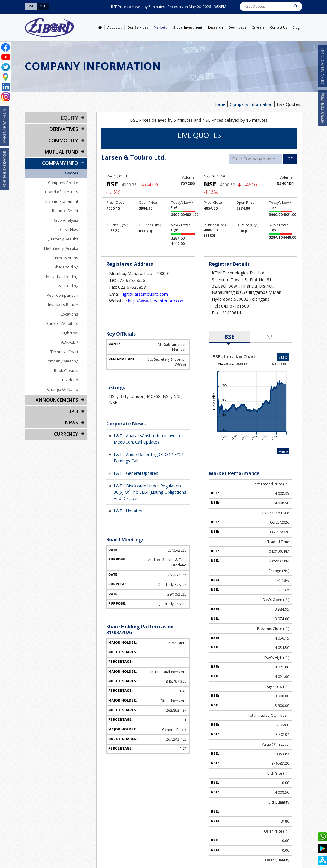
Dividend (70, 380)
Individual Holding (62, 277)
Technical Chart (64, 352)
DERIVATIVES (64, 129)
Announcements (57, 400)
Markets (160, 27)
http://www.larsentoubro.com (156, 301)
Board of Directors (62, 192)
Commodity (63, 140)
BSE (229, 337)
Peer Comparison (62, 295)
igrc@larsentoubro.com (145, 294)
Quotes (71, 173)
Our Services (138, 27)
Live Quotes (289, 104)
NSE (272, 337)
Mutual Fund (61, 152)
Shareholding (66, 267)
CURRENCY (66, 434)
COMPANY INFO (60, 163)
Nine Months (67, 258)
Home (219, 104)
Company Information (251, 104)
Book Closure (66, 370)
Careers (258, 27)
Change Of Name (63, 389)
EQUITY (70, 118)
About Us (115, 27)
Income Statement (62, 201)
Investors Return (63, 305)
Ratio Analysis (65, 220)
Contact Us (279, 27)
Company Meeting (62, 361)
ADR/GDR (70, 342)
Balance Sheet (65, 211)
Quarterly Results (62, 239)
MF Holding (68, 286)
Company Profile (63, 183)
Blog (296, 27)
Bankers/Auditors (62, 323)
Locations (70, 314)
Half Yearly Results (61, 248)
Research (215, 27)
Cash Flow (69, 229)
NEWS (72, 423)
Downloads (237, 27)
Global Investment (188, 27)
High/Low (70, 333)
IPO (74, 411)
